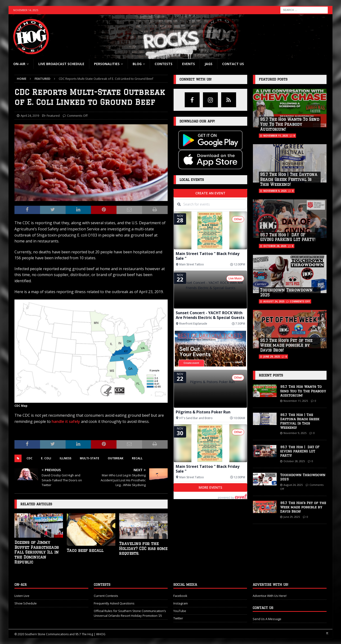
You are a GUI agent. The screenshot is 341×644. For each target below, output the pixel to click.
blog (137, 64)
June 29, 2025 (272, 357)
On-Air (19, 64)
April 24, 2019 (30, 116)
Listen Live (22, 596)
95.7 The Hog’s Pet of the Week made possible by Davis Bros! (286, 345)
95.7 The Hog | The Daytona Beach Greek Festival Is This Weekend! (289, 179)
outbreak (116, 458)
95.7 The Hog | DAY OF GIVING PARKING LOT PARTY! (300, 451)
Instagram (181, 603)
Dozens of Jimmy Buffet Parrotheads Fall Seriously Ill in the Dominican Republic (37, 552)
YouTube (180, 611)
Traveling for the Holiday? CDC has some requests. (143, 549)
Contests (164, 64)
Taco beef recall (85, 550)
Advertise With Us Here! (270, 596)
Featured (53, 116)
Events (188, 64)
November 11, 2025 (276, 136)
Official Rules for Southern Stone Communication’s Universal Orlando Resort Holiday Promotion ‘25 (130, 613)
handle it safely (66, 421)
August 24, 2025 (274, 301)
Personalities (107, 64)
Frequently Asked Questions (114, 603)
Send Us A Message (267, 619)
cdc (29, 458)
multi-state (90, 458)
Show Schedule (26, 603)
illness (65, 458)
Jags (209, 64)
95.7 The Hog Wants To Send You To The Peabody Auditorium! (290, 124)
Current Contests (106, 596)
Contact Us (233, 64)
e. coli (46, 458)
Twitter (178, 618)
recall (137, 458)
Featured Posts (273, 79)
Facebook (180, 596)
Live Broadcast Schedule (61, 64)
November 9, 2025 (275, 191)
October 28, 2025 (275, 246)
